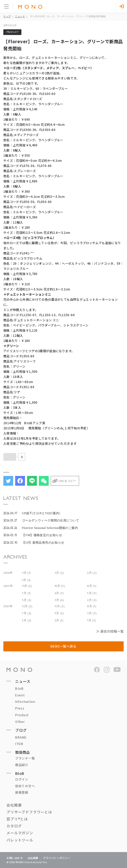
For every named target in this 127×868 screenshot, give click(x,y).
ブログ (21, 730)
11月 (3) (60, 606)
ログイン (22, 779)
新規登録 (22, 792)
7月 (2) (27, 613)
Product (22, 715)
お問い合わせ (15, 858)
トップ (7, 16)
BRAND (21, 737)
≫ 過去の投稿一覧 (110, 631)
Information (25, 701)
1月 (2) (26, 580)
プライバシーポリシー (57, 858)
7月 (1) (26, 593)
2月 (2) (92, 573)
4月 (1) (26, 573)
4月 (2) (27, 600)
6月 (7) (59, 593)
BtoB (19, 688)
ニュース (20, 16)
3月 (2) (59, 573)
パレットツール (20, 840)
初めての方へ (25, 786)
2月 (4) (92, 600)
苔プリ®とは (17, 819)
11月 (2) (27, 586)
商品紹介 (22, 765)
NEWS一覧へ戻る (63, 646)
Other (20, 721)
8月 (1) (92, 586)
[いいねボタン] (10, 457)
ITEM (19, 744)
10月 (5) (60, 586)
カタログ (14, 826)
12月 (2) (27, 606)
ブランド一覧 (25, 758)
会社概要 (14, 805)
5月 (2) (59, 613)
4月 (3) (92, 613)
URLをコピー (67, 481)
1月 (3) (91, 620)
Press (20, 708)
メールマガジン (20, 833)
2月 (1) (59, 620)
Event (20, 695)
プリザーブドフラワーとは (29, 812)
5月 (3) (92, 593)
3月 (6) (59, 600)
